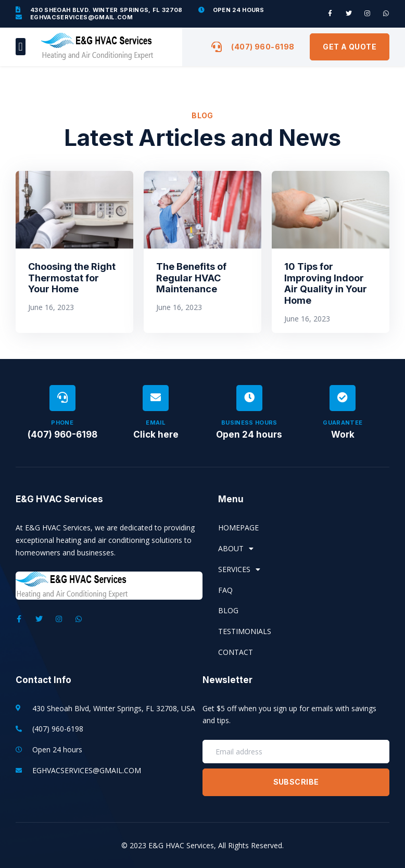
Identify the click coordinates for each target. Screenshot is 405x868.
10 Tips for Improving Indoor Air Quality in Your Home (326, 283)
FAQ (225, 590)
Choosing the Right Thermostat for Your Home (72, 278)
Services (239, 569)
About (236, 549)
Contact (236, 652)
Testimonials (245, 631)
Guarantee (343, 423)
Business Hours (249, 423)
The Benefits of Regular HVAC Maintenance (191, 278)
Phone (62, 423)
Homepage (238, 528)
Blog (228, 610)
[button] (21, 47)
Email (156, 423)
